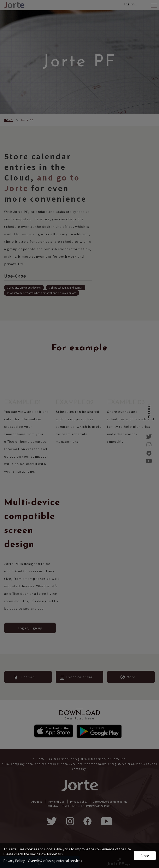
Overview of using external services (55, 861)
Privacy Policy (14, 861)
